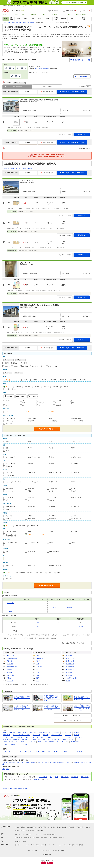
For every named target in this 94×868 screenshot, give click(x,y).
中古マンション (28, 838)
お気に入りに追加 (47, 92)
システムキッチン (11, 473)
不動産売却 (17, 841)
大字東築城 (76, 762)
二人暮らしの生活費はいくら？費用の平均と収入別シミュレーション (52, 708)
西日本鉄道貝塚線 (12, 658)
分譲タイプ (31, 532)
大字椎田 (33, 762)
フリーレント (31, 551)
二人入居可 (53, 516)
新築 (17, 380)
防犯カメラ (53, 457)
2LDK (32, 751)
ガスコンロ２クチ (78, 737)
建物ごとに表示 (17, 87)
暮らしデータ (48, 845)
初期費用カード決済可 (38, 366)
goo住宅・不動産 (6, 827)
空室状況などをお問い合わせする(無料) (72, 92)
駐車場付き (56, 733)
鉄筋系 (8, 441)
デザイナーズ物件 (11, 532)
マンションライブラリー (29, 845)
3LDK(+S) (9, 405)
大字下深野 (40, 762)
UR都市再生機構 (54, 551)
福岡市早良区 (70, 669)
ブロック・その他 (76, 441)
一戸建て (52, 412)
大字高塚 (55, 762)
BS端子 (73, 542)
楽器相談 (8, 518)
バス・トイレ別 (10, 418)
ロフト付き (77, 733)
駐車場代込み (25, 363)
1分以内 (18, 386)
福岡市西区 (69, 672)
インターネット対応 (33, 542)
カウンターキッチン (33, 473)
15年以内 (53, 380)
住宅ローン (61, 838)
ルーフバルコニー (76, 498)
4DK (40, 405)
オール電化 (74, 532)
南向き (8, 450)
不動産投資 (75, 777)
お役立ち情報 (4, 845)
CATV (51, 543)
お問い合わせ (48, 851)
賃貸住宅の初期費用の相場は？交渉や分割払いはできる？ (22, 698)
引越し (20, 845)
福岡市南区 (69, 675)
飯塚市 (68, 681)
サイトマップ (56, 851)
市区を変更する (9, 68)
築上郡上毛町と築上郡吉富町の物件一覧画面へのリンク (17, 168)
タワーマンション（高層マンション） (63, 739)
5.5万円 (69, 607)
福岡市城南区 (70, 667)
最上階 (51, 448)
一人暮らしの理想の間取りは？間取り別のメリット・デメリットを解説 (22, 708)
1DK (40, 400)
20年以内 (63, 380)
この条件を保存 (83, 76)
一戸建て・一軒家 (9, 737)
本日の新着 (22, 573)
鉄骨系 (29, 441)
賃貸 (57, 777)
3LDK (43, 751)
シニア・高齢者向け (9, 744)
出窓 (7, 500)
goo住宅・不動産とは (20, 827)
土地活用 (24, 841)
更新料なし (25, 366)
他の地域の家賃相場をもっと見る (73, 643)
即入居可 (30, 516)
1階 (7, 448)
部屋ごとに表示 (47, 87)
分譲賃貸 (19, 737)
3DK (73, 403)
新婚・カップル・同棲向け (46, 742)
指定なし (9, 380)
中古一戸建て (43, 777)
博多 (38, 655)
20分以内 (65, 386)
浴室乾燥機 (74, 464)
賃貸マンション (42, 834)
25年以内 (73, 380)
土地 (51, 777)
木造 (51, 441)
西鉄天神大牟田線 (12, 667)
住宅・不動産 (85, 777)
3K (56, 403)
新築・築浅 (33, 733)
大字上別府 (20, 762)
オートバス (53, 464)
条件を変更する (15, 76)
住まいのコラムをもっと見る (73, 721)
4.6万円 (59, 627)
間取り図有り (10, 566)
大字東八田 (84, 762)
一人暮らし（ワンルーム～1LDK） (72, 751)
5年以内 (34, 380)
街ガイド (55, 845)
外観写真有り (31, 566)
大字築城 (62, 762)
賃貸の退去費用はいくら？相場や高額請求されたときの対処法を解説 (82, 698)
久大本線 (9, 672)
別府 (38, 681)
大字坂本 (27, 762)
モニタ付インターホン (34, 457)
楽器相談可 (7, 735)
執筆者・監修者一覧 (73, 845)
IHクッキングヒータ (55, 473)
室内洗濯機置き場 (76, 418)
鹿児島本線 (10, 664)
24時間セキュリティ (77, 457)
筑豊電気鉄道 (11, 655)
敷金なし (16, 366)
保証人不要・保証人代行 (10, 742)
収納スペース (53, 482)
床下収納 (74, 482)
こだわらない (10, 573)
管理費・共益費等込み (11, 363)
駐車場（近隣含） (33, 418)
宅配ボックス (31, 498)
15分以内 (56, 386)
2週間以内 (60, 573)
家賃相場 (36, 779)
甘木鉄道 (9, 669)
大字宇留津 (12, 762)
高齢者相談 (53, 518)
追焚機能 (30, 464)
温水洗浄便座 (10, 466)
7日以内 (50, 573)
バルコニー (53, 498)
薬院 (38, 678)
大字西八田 (69, 762)
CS (7, 545)
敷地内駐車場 (31, 507)
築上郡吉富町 (46, 68)
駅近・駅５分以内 (45, 733)
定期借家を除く (21, 525)
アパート (8, 412)
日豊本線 (9, 661)
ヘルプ (42, 851)
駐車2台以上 (53, 507)
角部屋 (73, 448)
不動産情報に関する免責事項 (21, 789)
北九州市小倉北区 (71, 678)
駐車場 (50, 737)
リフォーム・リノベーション (36, 534)
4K (23, 405)
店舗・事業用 (65, 777)
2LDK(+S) (42, 403)
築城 (4, 769)
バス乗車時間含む (11, 389)
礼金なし (7, 366)
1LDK (20, 751)
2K (73, 400)
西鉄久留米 (40, 658)
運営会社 (63, 851)
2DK (24, 403)
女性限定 (74, 516)
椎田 (8, 769)
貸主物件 (46, 735)
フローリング (53, 488)
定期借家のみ (34, 525)
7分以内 (36, 386)
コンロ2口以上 (10, 475)
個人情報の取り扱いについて (22, 831)
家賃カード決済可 (53, 366)
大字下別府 (48, 762)
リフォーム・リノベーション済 (40, 739)
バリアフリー (53, 532)
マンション (31, 412)
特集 (16, 845)
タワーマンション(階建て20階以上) (11, 535)
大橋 (38, 672)
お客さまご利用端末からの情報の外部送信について (39, 827)
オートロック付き (11, 457)
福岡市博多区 (70, 661)
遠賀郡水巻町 (70, 658)
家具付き (74, 491)
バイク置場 (67, 737)
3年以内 (25, 380)
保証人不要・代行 (76, 518)
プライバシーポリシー (34, 851)
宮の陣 (38, 661)
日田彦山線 (10, 681)
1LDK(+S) (58, 400)
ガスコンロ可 (75, 473)
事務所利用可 (31, 518)
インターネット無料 (77, 421)
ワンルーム (9, 400)
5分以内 (27, 386)
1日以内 (32, 573)
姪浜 (38, 669)
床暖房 (29, 491)
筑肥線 (9, 678)
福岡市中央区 (70, 664)
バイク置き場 (75, 507)
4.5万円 (55, 607)
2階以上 (52, 418)
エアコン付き (10, 421)
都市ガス (52, 500)
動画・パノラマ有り (55, 566)
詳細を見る (82, 134)
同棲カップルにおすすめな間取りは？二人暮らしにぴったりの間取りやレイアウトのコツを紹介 (82, 708)
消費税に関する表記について (37, 831)
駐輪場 (8, 509)
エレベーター (10, 498)
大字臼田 (5, 762)
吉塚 (38, 675)
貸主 (7, 551)
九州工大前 (40, 667)
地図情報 (81, 845)
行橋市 (37, 68)
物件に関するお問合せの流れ (60, 827)
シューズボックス (33, 482)
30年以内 (83, 380)
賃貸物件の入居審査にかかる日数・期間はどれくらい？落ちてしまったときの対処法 (52, 698)
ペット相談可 (53, 421)
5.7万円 (37, 627)
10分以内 (46, 386)
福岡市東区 (69, 655)
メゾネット (53, 491)
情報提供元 (72, 827)
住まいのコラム (63, 845)
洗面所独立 (31, 421)
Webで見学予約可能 (9, 733)
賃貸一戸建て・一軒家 (32, 834)
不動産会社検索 (40, 845)
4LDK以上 (58, 405)
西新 (38, 664)
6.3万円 (37, 622)
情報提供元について (8, 789)
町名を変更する (21, 68)
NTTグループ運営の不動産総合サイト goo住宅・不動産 (17, 6)
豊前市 (41, 68)
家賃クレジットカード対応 (11, 739)
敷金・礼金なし (22, 733)
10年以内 (44, 380)
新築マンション (19, 838)
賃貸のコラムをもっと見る (73, 715)
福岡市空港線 (11, 675)
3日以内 (41, 573)
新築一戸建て (36, 838)
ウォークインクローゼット (13, 482)
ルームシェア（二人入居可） (21, 735)
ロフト (73, 488)
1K (23, 400)
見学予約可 (9, 423)
